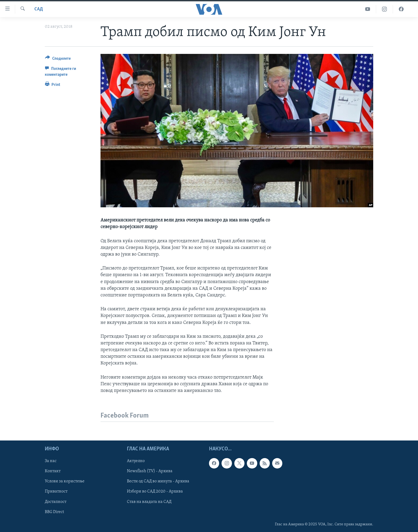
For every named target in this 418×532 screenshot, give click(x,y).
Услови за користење (65, 482)
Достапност (56, 502)
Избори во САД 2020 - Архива (155, 492)
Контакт (53, 471)
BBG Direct (54, 512)
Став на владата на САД (149, 502)
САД (39, 9)
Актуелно (136, 461)
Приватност (56, 492)
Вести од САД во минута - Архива (158, 482)
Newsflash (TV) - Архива (150, 471)
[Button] (58, 59)
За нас (51, 461)
